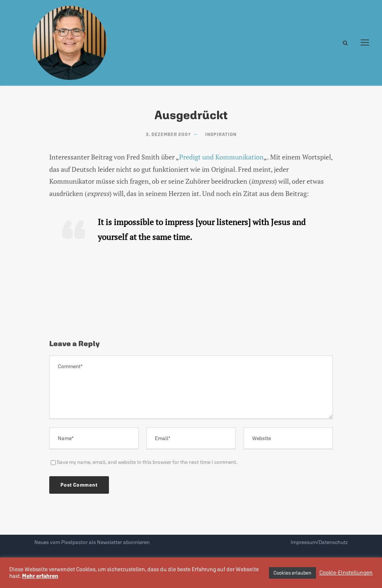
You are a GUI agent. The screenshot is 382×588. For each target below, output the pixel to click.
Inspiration (221, 135)
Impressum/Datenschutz (319, 542)
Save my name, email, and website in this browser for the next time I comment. (147, 462)
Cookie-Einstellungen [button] (346, 573)
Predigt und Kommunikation (221, 157)
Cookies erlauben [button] (292, 573)
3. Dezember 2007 (168, 135)
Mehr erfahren (40, 576)
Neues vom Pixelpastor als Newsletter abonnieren (92, 542)
